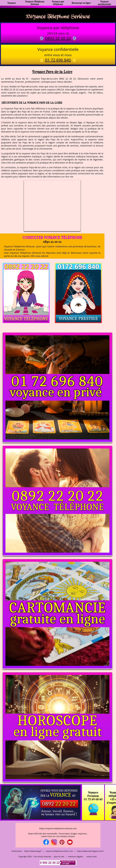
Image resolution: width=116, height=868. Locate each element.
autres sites (92, 856)
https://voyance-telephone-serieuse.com (58, 828)
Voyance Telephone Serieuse (58, 16)
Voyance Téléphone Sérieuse (35, 3)
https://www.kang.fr (33, 851)
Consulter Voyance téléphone (52, 237)
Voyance (12, 3)
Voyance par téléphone (58, 3)
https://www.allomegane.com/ (90, 851)
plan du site (59, 856)
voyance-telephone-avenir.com (59, 851)
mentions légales (76, 856)
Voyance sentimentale (104, 3)
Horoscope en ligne (81, 3)
